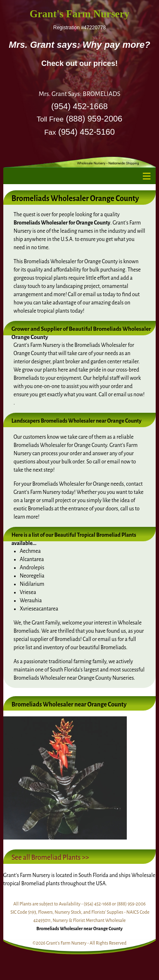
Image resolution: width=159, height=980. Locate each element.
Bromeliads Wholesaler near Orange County (79, 929)
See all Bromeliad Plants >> (50, 858)
